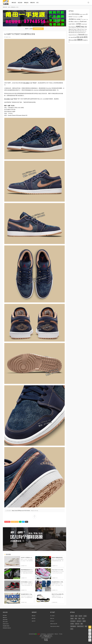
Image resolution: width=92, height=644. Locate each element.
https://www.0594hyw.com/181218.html (21, 511)
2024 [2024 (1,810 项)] (73, 14)
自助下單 (34, 621)
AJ (20, 522)
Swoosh (80, 616)
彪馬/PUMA (5, 620)
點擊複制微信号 (38, 29)
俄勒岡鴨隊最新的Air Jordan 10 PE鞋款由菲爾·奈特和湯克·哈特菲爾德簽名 (27, 570)
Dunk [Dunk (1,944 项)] (82, 21)
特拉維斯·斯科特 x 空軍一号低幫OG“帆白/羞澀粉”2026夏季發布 (58, 582)
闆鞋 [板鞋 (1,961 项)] (78, 37)
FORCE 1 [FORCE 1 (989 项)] (73, 24)
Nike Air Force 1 (80, 626)
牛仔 (9, 88)
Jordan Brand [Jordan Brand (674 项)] (84, 24)
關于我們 (34, 618)
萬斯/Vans (5, 618)
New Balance (73, 626)
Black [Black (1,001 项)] (76, 22)
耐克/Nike (5, 615)
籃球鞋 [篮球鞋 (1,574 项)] (82, 37)
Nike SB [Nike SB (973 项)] (71, 33)
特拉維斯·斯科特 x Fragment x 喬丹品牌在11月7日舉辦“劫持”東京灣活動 (27, 594)
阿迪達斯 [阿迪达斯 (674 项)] (85, 40)
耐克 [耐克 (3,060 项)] (86, 37)
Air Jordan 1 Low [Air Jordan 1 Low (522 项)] (85, 19)
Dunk (79, 619)
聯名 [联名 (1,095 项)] (70, 40)
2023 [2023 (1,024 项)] (70, 14)
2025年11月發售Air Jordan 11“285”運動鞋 (27, 558)
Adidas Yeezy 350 (54, 624)
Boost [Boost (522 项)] (79, 22)
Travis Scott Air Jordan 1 (55, 626)
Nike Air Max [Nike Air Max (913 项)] (72, 31)
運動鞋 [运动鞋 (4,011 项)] (80, 40)
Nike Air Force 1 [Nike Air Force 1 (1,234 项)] (73, 29)
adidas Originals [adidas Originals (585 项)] (83, 14)
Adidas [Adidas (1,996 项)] (77, 14)
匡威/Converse (6, 624)
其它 (38, 3)
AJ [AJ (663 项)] (74, 22)
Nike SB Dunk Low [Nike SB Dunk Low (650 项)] (82, 33)
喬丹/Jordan (5, 622)
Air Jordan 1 (27, 83)
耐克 (76, 616)
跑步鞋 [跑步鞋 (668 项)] (73, 40)
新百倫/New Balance (7, 628)
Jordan (85, 616)
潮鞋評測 (32, 3)
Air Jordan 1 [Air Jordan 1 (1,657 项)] (78, 19)
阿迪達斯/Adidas (6, 626)
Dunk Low (52, 618)
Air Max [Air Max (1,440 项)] (71, 22)
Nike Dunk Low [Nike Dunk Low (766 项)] (83, 31)
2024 (83, 619)
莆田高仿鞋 (6, 3)
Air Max (72, 624)
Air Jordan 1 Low (9, 99)
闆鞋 (76, 619)
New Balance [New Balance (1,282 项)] (72, 27)
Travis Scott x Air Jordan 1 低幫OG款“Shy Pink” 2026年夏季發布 (58, 570)
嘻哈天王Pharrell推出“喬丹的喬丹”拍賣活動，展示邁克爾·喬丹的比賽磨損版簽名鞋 (58, 594)
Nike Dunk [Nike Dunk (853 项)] (77, 31)
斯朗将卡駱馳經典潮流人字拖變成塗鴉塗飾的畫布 (58, 558)
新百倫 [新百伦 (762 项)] (75, 37)
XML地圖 (46, 640)
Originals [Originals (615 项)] (70, 35)
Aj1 (23, 522)
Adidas (72, 619)
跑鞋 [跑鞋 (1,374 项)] (76, 40)
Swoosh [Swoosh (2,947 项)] (81, 35)
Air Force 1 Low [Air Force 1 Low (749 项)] (77, 17)
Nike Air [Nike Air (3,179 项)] (84, 27)
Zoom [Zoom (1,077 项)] (86, 35)
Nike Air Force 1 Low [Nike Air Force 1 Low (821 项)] (82, 29)
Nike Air (72, 616)
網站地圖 (46, 639)
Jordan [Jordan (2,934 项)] (79, 24)
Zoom (72, 629)
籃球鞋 (84, 621)
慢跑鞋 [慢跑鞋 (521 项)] (72, 37)
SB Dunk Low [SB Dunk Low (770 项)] (75, 35)
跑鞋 (82, 624)
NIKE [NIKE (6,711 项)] (78, 27)
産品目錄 (20, 3)
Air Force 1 (52, 621)
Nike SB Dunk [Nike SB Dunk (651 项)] (75, 33)
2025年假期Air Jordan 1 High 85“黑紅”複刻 (27, 582)
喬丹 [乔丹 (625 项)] (70, 37)
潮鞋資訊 (26, 3)
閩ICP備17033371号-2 (48, 635)
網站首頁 (14, 3)
